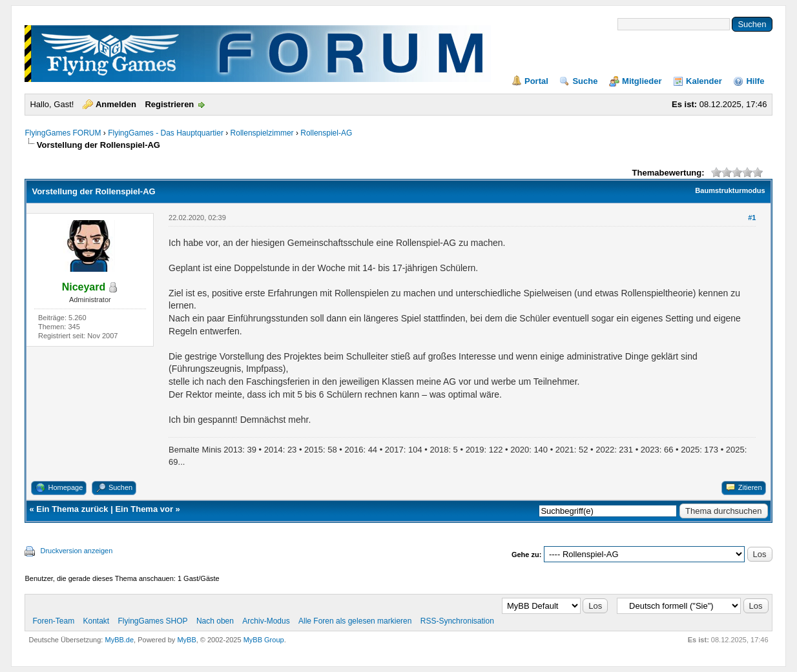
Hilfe (755, 81)
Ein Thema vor (144, 509)
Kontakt (96, 621)
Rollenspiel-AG (326, 133)
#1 (752, 218)
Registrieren (169, 104)
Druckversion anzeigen (76, 551)
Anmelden (116, 104)
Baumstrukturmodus (730, 190)
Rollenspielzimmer (262, 133)
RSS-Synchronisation (457, 621)
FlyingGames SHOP (153, 621)
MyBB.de (119, 640)
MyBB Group (264, 640)
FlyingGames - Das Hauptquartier (166, 133)
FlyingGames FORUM (63, 133)
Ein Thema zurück (72, 509)
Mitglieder (642, 81)
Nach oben (215, 621)
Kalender (704, 81)
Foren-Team (53, 621)
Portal (536, 81)
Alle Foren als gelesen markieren (355, 621)
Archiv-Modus (266, 621)
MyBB (186, 640)
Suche (585, 81)
